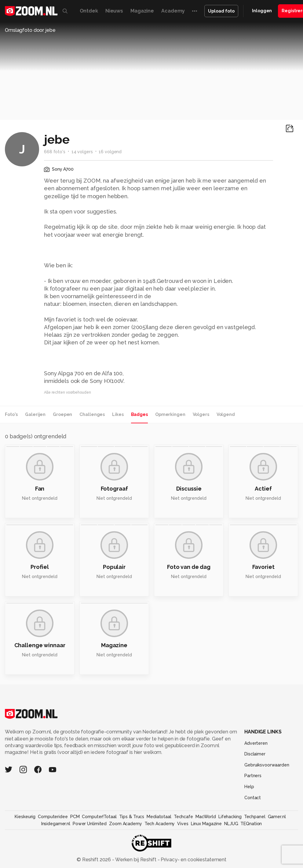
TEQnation (251, 824)
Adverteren (256, 743)
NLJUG (231, 824)
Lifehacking (230, 817)
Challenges (92, 414)
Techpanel (255, 817)
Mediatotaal (159, 817)
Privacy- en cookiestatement (193, 860)
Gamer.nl (277, 817)
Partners (253, 776)
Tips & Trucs (132, 817)
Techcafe (183, 817)
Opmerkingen (170, 414)
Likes (118, 414)
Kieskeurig (25, 817)
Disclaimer (255, 754)
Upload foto (221, 11)
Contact (253, 798)
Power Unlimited (90, 824)
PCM (75, 817)
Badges (139, 414)
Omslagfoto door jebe (30, 30)
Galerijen (35, 414)
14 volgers (82, 152)
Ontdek (89, 11)
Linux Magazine (206, 824)
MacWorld (206, 817)
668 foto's (55, 152)
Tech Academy (160, 824)
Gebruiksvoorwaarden (267, 765)
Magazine (142, 11)
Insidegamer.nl (56, 824)
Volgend (226, 414)
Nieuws (114, 11)
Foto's (11, 414)
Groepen (62, 414)
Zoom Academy (126, 824)
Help (249, 787)
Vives (183, 824)
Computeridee (53, 817)
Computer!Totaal (99, 817)
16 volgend (110, 152)
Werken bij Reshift (136, 860)
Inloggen (262, 11)
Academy (173, 11)
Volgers (201, 414)
